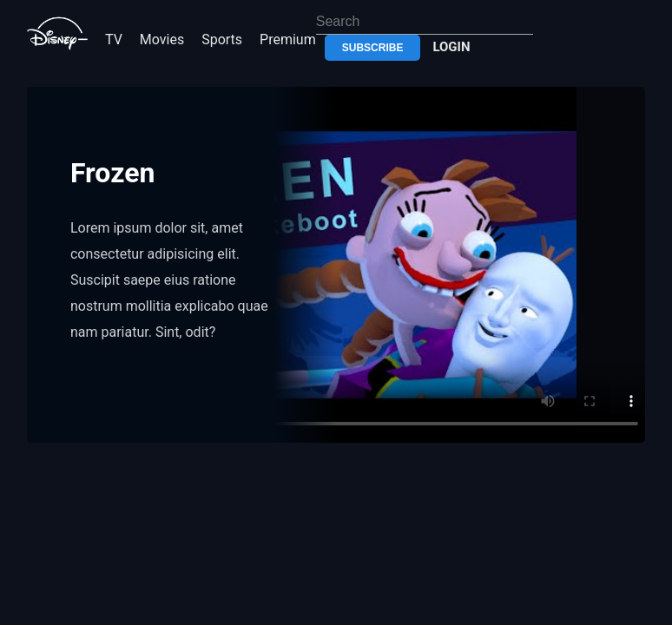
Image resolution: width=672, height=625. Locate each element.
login (451, 47)
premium (288, 39)
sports (222, 39)
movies (162, 39)
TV (114, 39)
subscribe (373, 48)
